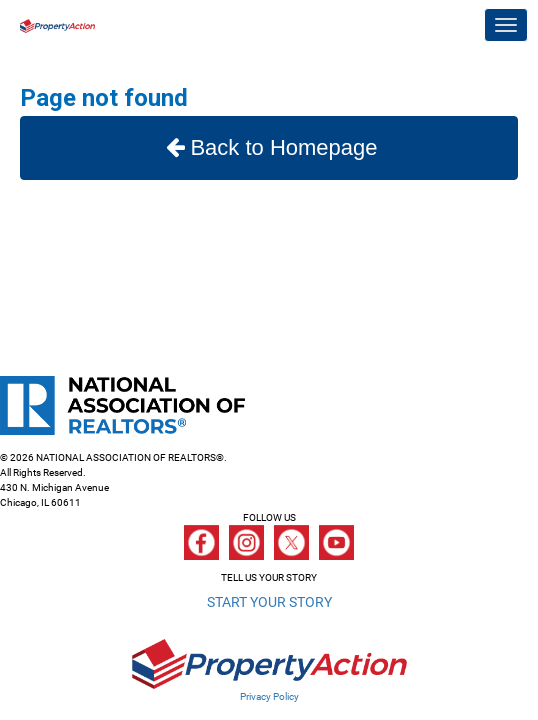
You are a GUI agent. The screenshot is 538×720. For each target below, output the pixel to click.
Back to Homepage (268, 147)
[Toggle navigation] (506, 25)
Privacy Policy (269, 696)
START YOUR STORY (269, 602)
